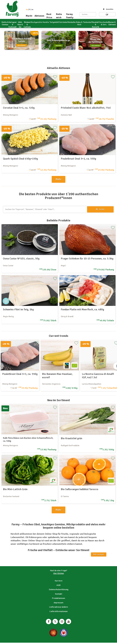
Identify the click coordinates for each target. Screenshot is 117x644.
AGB (58, 585)
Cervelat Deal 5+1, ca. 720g (19, 108)
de (27, 10)
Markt (29, 16)
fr (30, 10)
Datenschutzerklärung (59, 589)
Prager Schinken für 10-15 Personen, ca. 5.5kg (87, 259)
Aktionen (39, 16)
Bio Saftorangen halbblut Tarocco (80, 489)
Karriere (59, 581)
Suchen (100, 209)
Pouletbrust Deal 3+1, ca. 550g (78, 159)
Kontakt (59, 594)
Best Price (49, 16)
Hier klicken (59, 573)
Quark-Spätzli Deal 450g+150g (20, 159)
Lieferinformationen (58, 611)
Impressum (58, 603)
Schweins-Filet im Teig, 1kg (18, 309)
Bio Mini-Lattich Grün (15, 489)
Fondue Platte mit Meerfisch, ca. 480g (82, 309)
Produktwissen (58, 598)
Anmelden (108, 9)
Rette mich (59, 16)
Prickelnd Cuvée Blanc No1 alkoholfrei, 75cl (86, 108)
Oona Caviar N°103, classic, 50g (21, 259)
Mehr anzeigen (99, 554)
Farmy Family (70, 16)
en (32, 10)
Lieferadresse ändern (58, 607)
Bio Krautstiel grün (71, 438)
